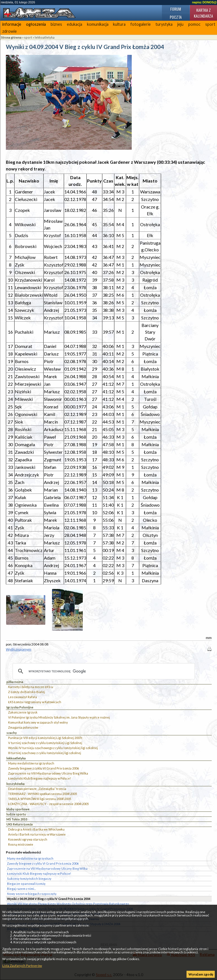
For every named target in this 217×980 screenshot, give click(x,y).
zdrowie (10, 31)
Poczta (176, 17)
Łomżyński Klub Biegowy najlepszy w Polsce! (40, 778)
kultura (119, 24)
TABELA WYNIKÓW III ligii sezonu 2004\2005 (40, 799)
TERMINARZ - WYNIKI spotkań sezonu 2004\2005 (43, 794)
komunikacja (98, 24)
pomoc (194, 24)
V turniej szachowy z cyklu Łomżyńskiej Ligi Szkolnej (45, 743)
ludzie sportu (16, 814)
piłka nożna (15, 682)
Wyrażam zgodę (201, 974)
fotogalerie (141, 24)
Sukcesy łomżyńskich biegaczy (29, 879)
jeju (180, 24)
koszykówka (16, 784)
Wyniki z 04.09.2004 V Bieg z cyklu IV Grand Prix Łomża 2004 (49, 899)
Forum (176, 9)
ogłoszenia (36, 24)
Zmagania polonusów (23, 727)
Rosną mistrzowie (21, 844)
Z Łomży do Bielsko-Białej (27, 692)
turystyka (164, 24)
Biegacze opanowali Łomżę (26, 884)
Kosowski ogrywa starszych (28, 839)
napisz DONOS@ (204, 2)
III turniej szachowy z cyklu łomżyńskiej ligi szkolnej (45, 753)
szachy (12, 733)
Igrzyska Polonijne (20, 707)
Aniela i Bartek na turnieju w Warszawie (37, 834)
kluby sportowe (18, 809)
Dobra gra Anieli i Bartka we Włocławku (36, 829)
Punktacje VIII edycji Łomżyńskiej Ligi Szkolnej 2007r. (45, 738)
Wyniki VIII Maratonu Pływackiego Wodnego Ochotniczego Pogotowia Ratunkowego (68, 904)
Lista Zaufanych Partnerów (22, 966)
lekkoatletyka (45, 37)
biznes (56, 24)
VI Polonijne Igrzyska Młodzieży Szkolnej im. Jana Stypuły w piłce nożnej (59, 717)
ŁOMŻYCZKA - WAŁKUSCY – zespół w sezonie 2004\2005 (48, 804)
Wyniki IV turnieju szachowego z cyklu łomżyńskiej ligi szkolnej (53, 748)
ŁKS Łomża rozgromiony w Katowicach (35, 702)
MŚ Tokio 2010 (17, 819)
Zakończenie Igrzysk (23, 712)
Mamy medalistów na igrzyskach (31, 763)
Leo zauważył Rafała (23, 697)
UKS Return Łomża (20, 824)
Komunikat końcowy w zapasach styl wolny (38, 722)
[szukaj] (103, 671)
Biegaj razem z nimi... (21, 889)
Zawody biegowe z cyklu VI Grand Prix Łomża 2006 (43, 768)
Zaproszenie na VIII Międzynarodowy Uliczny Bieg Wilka (48, 773)
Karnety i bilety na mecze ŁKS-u (31, 687)
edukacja (75, 24)
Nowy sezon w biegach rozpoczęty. (32, 894)
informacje (12, 24)
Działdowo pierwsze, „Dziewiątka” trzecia (37, 789)
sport (28, 37)
